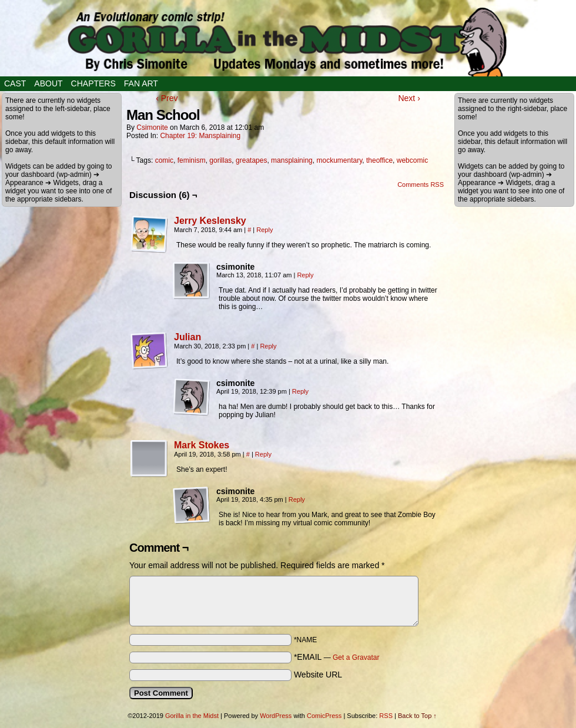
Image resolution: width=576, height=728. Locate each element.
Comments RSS (421, 184)
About (48, 83)
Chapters (93, 83)
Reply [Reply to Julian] (268, 346)
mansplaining (292, 160)
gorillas (220, 160)
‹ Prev (167, 98)
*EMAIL (337, 657)
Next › (409, 98)
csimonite (152, 128)
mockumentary (339, 160)
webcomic (412, 160)
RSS (386, 716)
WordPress (276, 716)
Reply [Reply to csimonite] (305, 275)
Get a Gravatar (356, 657)
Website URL (318, 675)
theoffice (379, 160)
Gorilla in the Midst (192, 716)
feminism (192, 160)
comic (164, 160)
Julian (187, 337)
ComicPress (324, 716)
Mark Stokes (202, 445)
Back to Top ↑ (417, 716)
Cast (15, 83)
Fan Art (141, 83)
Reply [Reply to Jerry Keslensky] (264, 230)
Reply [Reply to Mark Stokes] (263, 454)
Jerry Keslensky (210, 221)
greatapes (251, 160)
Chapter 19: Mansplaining (200, 136)
